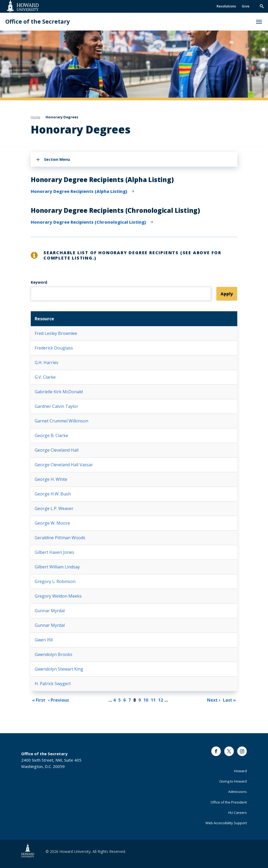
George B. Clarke (51, 435)
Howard (240, 771)
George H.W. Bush (53, 494)
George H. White (51, 479)
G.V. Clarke (45, 377)
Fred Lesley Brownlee (56, 333)
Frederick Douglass (54, 348)
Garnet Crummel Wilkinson (61, 421)
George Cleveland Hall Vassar (64, 465)
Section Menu (57, 159)
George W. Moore (52, 523)
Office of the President (229, 802)
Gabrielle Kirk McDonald (59, 392)
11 (154, 700)
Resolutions (226, 6)
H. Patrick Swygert (53, 684)
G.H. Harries (47, 362)
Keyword (39, 282)
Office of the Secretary (38, 22)
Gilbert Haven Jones (54, 552)
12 (161, 700)
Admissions (238, 792)
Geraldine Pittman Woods (60, 538)
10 (146, 700)
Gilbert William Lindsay (57, 567)
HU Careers (238, 813)
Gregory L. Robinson (55, 581)
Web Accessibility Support (226, 823)
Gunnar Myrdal (50, 611)
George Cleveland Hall (57, 450)
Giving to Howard (233, 781)
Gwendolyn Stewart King (59, 669)
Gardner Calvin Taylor (56, 406)
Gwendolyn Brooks (54, 654)
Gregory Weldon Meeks (58, 596)
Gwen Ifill (44, 640)
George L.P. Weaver (54, 508)
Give (246, 6)
